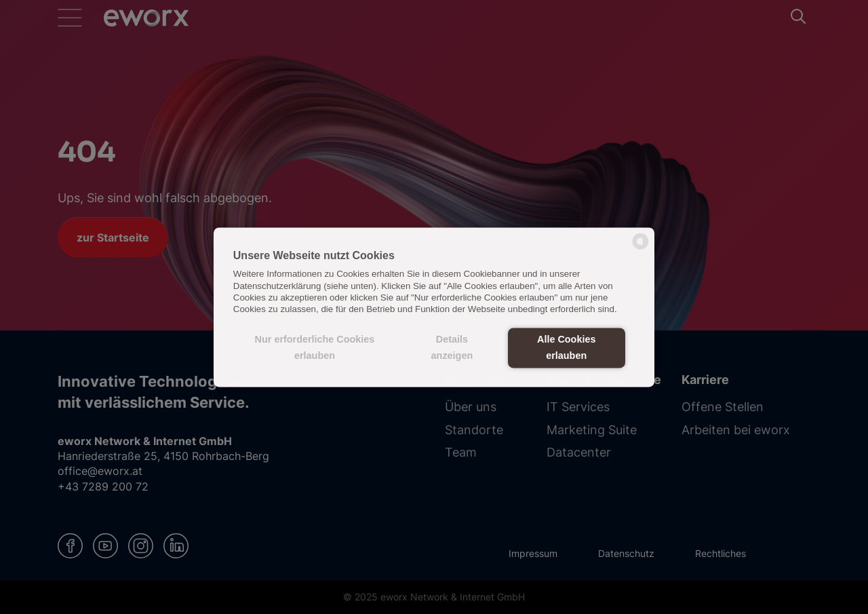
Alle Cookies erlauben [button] (566, 348)
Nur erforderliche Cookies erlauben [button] (315, 348)
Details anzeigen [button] (452, 348)
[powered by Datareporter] (640, 248)
